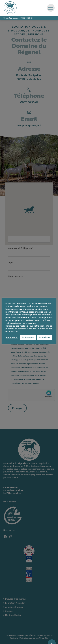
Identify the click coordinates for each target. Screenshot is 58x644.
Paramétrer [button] (12, 337)
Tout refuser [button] (44, 337)
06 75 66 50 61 (26, 18)
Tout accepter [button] (28, 337)
